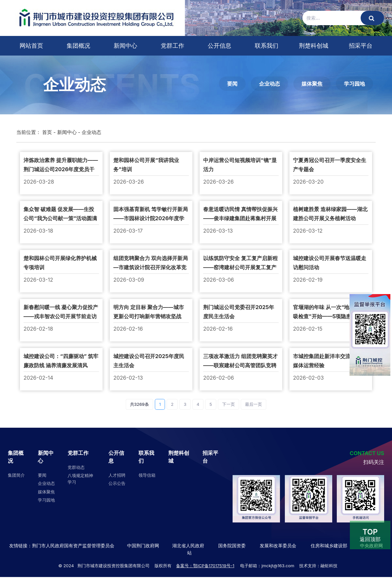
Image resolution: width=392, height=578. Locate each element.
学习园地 (354, 84)
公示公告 (117, 483)
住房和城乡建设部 (328, 545)
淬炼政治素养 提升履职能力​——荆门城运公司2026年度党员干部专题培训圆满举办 (61, 165)
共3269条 (139, 404)
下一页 (229, 404)
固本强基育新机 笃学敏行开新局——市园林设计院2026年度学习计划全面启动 (151, 214)
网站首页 (31, 46)
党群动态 (76, 467)
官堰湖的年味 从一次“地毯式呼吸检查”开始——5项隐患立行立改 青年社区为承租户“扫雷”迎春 (330, 312)
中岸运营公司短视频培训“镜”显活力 (240, 165)
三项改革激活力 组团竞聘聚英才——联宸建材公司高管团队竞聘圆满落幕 (240, 361)
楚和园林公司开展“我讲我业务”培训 (146, 165)
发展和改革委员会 (278, 545)
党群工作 (172, 46)
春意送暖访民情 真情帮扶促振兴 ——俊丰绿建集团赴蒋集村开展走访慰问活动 (240, 214)
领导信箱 (147, 475)
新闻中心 (125, 46)
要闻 (232, 84)
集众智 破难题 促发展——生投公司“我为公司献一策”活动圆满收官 (60, 214)
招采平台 (361, 46)
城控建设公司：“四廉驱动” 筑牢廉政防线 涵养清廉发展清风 (61, 361)
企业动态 (269, 84)
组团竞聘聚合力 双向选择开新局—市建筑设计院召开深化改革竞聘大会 (151, 263)
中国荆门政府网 (143, 545)
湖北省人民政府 (188, 545)
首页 (47, 132)
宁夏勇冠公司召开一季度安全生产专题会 (330, 165)
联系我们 (267, 46)
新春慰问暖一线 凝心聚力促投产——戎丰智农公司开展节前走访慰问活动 (61, 312)
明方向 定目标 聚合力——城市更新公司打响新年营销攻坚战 (149, 312)
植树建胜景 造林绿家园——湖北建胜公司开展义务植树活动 (330, 214)
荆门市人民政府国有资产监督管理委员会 (73, 545)
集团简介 (16, 475)
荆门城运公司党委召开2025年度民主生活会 (239, 312)
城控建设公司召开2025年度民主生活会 (149, 361)
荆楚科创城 (314, 46)
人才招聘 (117, 475)
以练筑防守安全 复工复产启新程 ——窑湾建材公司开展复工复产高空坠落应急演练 (240, 263)
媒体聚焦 (312, 84)
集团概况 (78, 46)
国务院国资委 (232, 545)
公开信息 (220, 46)
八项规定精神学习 (80, 479)
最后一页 (253, 404)
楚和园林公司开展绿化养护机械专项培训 (60, 263)
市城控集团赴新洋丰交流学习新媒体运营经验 (330, 361)
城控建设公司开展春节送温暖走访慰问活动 (330, 263)
